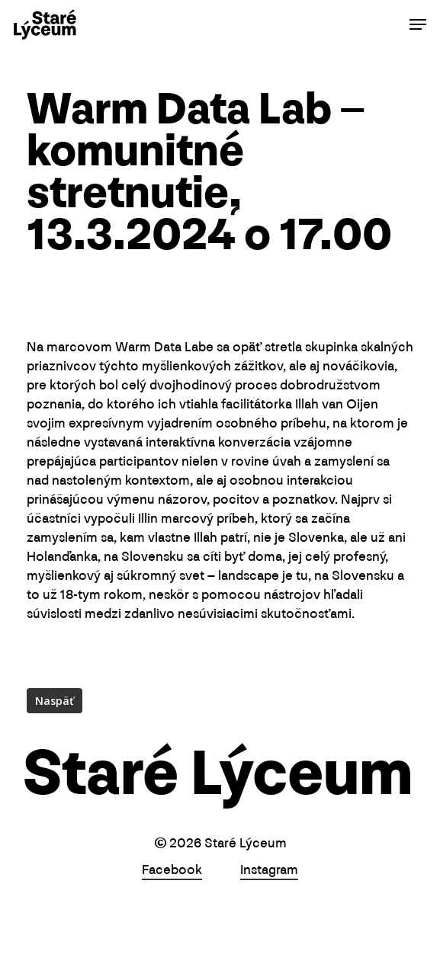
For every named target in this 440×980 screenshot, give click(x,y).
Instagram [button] (269, 871)
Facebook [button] (172, 871)
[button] (418, 24)
